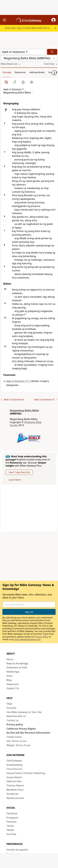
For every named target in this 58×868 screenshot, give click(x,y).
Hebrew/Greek (37, 72)
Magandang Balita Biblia (24, 410)
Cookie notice (14, 737)
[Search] (52, 52)
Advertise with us (16, 716)
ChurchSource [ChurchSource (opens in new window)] (14, 769)
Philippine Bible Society (26, 424)
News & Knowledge (17, 663)
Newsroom (13, 684)
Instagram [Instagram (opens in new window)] (12, 818)
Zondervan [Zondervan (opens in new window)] (13, 794)
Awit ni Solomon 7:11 (18, 381)
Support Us (13, 688)
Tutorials (11, 708)
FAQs (9, 704)
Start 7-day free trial (19, 472)
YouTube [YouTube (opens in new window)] (11, 834)
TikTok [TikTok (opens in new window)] (10, 826)
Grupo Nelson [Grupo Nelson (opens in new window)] (14, 777)
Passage (7, 72)
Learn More (15, 480)
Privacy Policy (42, 637)
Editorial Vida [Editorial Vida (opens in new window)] (14, 781)
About (10, 659)
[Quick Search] (24, 52)
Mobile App (13, 672)
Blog (9, 680)
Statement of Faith (17, 667)
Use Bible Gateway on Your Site (24, 712)
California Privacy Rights (21, 729)
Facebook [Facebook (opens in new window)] (12, 813)
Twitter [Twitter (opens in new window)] (10, 830)
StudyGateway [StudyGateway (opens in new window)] (14, 765)
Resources (20, 72)
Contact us (12, 720)
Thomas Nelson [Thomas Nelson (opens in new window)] (15, 785)
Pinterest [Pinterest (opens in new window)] (11, 822)
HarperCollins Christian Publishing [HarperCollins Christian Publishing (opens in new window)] (26, 773)
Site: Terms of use (16, 741)
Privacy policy (15, 724)
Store (9, 676)
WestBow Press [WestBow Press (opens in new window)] (15, 790)
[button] (53, 20)
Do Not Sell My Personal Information (28, 733)
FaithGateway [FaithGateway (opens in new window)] (14, 761)
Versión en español (17, 850)
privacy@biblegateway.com (27, 639)
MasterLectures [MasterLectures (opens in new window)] (15, 798)
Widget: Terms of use (18, 745)
